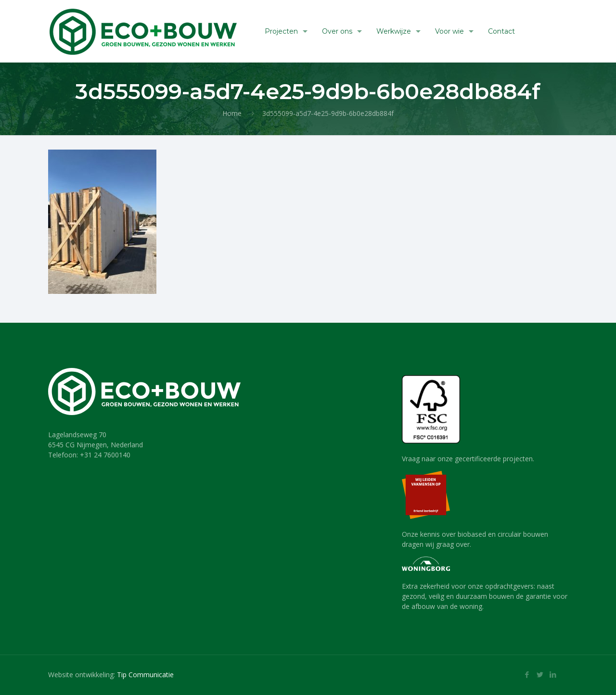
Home (232, 113)
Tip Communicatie (145, 675)
